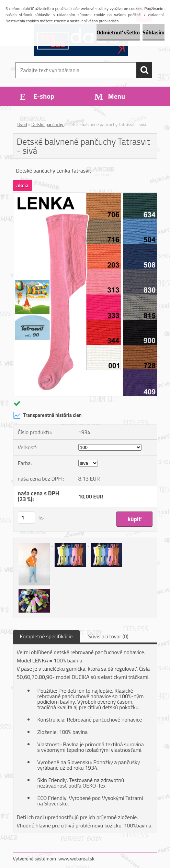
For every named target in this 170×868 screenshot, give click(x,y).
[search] (144, 70)
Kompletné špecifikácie (46, 636)
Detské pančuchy (48, 124)
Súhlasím (154, 32)
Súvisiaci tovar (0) (108, 636)
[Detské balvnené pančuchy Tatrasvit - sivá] (85, 196)
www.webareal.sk (76, 859)
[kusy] (26, 518)
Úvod (22, 124)
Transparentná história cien (47, 415)
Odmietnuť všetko (118, 32)
